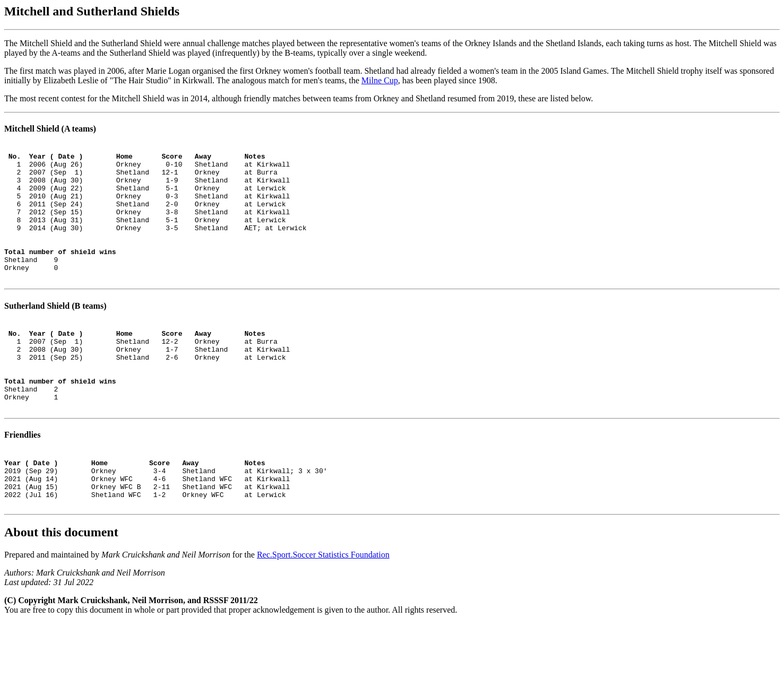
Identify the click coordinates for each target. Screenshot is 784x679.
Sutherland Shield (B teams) (55, 333)
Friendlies (22, 479)
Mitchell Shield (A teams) (50, 129)
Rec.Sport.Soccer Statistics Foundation (323, 610)
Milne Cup (380, 80)
